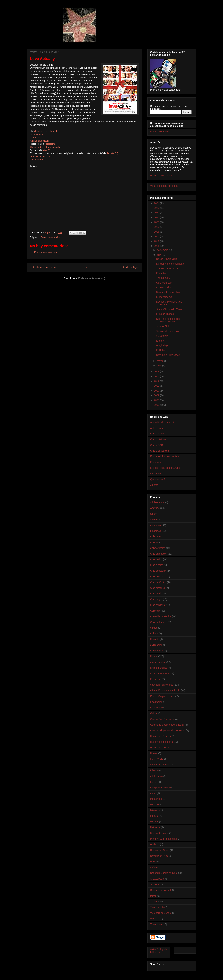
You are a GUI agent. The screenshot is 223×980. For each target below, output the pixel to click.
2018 (157, 232)
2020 (157, 222)
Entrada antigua (129, 267)
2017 (157, 236)
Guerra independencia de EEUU (168, 731)
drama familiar (158, 662)
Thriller (154, 901)
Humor (154, 753)
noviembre (163, 250)
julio (159, 255)
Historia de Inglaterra (162, 742)
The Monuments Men (168, 268)
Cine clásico (157, 565)
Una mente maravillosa (169, 292)
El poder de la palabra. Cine (165, 468)
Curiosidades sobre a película (45, 147)
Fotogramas (50, 144)
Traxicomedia (157, 907)
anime (153, 519)
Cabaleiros (156, 537)
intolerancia (156, 776)
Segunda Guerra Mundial (164, 873)
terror (153, 896)
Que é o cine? (158, 479)
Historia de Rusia (159, 748)
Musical (154, 822)
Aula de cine (157, 428)
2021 (157, 217)
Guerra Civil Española (162, 719)
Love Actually (164, 287)
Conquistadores (159, 622)
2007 (157, 405)
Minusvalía (156, 799)
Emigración (156, 702)
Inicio (88, 267)
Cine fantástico (158, 582)
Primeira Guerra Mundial (164, 839)
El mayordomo (164, 297)
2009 (157, 395)
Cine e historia (158, 439)
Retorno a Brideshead (168, 355)
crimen (154, 628)
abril (159, 366)
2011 (157, 386)
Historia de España (160, 736)
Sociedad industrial (160, 890)
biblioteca (38, 131)
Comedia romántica (50, 237)
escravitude (156, 708)
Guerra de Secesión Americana (167, 725)
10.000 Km (162, 336)
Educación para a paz (162, 696)
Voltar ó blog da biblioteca (164, 186)
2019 (157, 227)
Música (154, 816)
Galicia (154, 713)
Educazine (156, 462)
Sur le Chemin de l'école (169, 309)
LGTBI (154, 782)
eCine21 (46, 150)
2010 (157, 391)
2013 (157, 376)
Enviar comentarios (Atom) (92, 278)
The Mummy (163, 278)
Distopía (155, 639)
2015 (157, 246)
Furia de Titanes (165, 314)
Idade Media (157, 759)
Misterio (154, 805)
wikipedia (53, 131)
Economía (156, 679)
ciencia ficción (158, 548)
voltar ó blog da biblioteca (159, 951)
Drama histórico (159, 668)
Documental (157, 651)
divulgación (156, 645)
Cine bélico (156, 559)
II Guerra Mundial (160, 765)
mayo (160, 361)
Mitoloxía (155, 810)
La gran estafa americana (170, 264)
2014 (157, 372)
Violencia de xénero (161, 913)
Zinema (154, 485)
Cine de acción (158, 571)
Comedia (155, 611)
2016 (157, 241)
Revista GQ (112, 153)
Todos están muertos (168, 331)
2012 (157, 381)
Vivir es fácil (163, 326)
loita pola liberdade (160, 788)
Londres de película (40, 156)
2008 (157, 400)
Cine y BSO (157, 445)
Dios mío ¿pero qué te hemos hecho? (168, 320)
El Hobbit (161, 350)
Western (155, 919)
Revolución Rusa (159, 856)
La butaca (156, 474)
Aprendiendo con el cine (163, 422)
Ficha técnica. (37, 134)
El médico (162, 273)
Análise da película (39, 141)
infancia (154, 770)
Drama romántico (159, 674)
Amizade (155, 508)
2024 (157, 203)
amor (153, 514)
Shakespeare (157, 879)
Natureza (155, 827)
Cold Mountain (164, 283)
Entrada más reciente (43, 267)
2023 (157, 208)
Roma (153, 862)
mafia (153, 793)
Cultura (154, 634)
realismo (155, 844)
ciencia (154, 542)
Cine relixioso (157, 605)
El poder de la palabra (162, 176)
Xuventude (156, 924)
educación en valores (162, 685)
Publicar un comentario (46, 252)
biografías (155, 531)
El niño (160, 341)
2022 (157, 213)
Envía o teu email (160, 131)
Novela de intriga (159, 833)
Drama (154, 656)
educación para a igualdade (165, 691)
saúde (153, 867)
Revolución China (160, 850)
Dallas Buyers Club (167, 259)
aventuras (155, 525)
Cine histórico (158, 588)
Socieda (155, 884)
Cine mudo (156, 594)
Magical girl (162, 345)
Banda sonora (37, 160)
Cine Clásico (157, 434)
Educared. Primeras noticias (165, 456)
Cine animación (159, 554)
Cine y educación (159, 451)
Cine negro (156, 599)
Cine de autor (157, 576)
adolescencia (157, 502)
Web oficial (35, 137)
